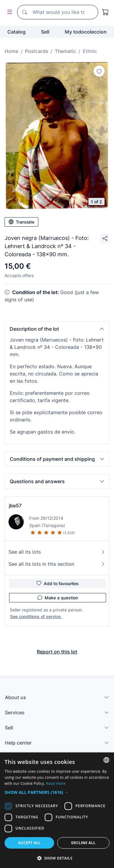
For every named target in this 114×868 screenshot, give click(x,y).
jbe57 (15, 506)
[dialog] (57, 810)
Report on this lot (57, 652)
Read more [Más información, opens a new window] (56, 783)
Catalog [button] (16, 32)
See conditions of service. (36, 616)
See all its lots (57, 552)
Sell (45, 32)
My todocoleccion (86, 32)
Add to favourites (58, 583)
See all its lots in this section (57, 564)
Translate (21, 222)
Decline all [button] (83, 843)
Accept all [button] (29, 843)
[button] (57, 329)
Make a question (58, 598)
